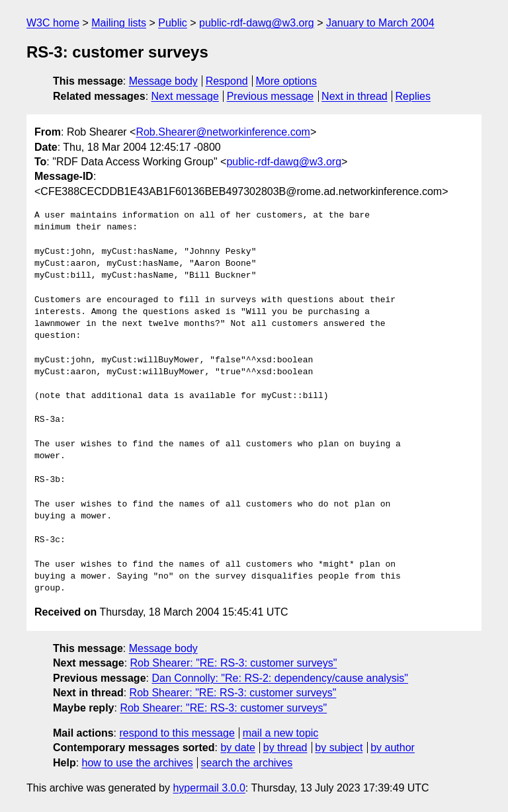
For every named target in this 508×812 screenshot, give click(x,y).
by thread (285, 748)
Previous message (271, 96)
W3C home (53, 23)
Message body (163, 81)
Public (173, 23)
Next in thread (355, 96)
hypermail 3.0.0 (209, 788)
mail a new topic (281, 733)
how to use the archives (138, 763)
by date (237, 748)
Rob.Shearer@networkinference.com (223, 132)
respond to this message (177, 733)
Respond (227, 81)
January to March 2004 (380, 23)
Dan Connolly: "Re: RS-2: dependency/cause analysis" (280, 678)
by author (393, 748)
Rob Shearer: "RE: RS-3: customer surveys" (234, 663)
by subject (339, 748)
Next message (185, 96)
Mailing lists (119, 23)
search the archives (247, 763)
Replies (413, 96)
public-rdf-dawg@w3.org (257, 23)
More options (287, 81)
